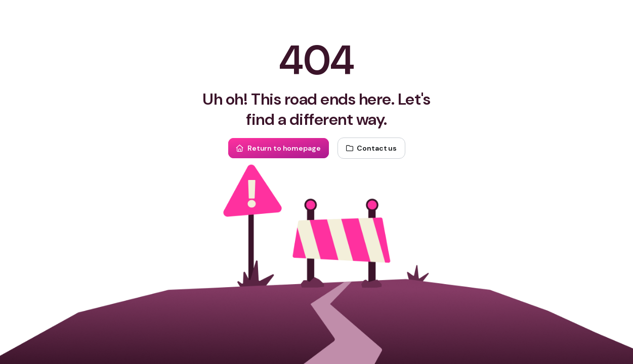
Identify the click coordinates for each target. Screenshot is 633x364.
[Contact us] (371, 148)
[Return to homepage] (278, 148)
